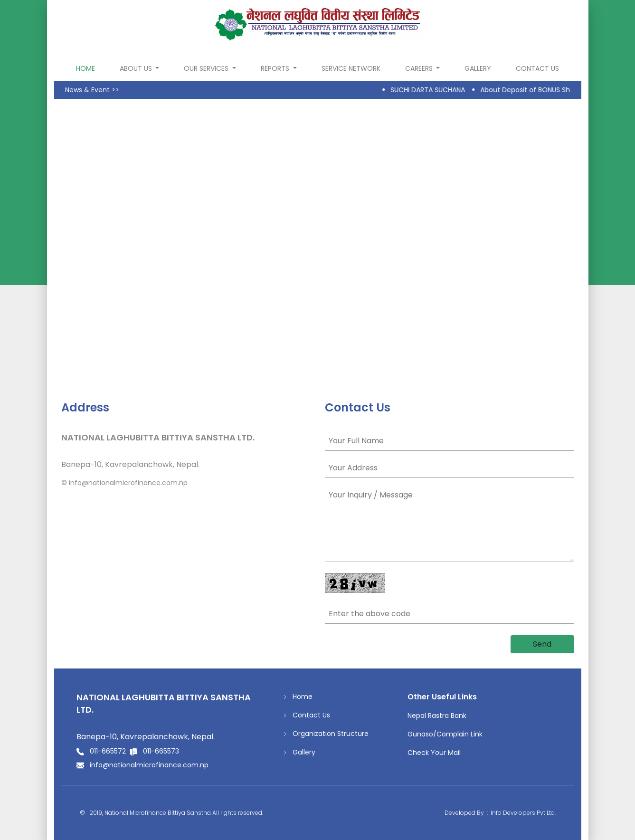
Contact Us (537, 68)
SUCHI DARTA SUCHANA (431, 90)
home (87, 68)
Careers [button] (420, 68)
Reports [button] (276, 68)
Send (542, 644)
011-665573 (161, 751)
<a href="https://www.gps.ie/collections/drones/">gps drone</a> (318, 241)
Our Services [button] (207, 68)
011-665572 (108, 751)
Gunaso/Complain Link (445, 734)
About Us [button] (137, 68)
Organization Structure (326, 734)
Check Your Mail (434, 753)
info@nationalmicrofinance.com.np (128, 483)
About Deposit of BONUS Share (533, 90)
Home (298, 697)
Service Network (351, 68)
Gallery (478, 68)
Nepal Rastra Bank (437, 716)
